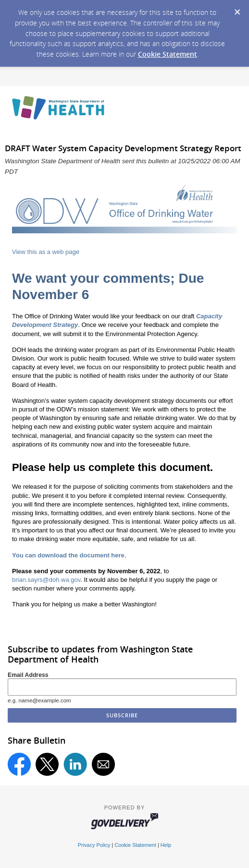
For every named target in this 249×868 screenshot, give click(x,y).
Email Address (28, 675)
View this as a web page (46, 252)
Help (166, 845)
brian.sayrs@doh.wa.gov (46, 580)
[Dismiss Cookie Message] (237, 9)
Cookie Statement (168, 54)
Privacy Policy (94, 845)
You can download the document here (68, 555)
